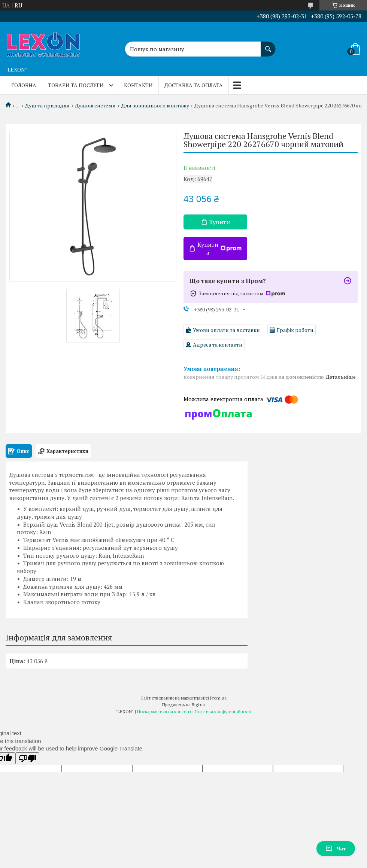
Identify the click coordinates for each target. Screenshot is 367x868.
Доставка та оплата (194, 85)
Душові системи (95, 106)
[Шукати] (268, 45)
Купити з (219, 249)
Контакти (138, 85)
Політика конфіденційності (223, 711)
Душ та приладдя (47, 106)
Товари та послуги (76, 85)
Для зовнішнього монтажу (155, 106)
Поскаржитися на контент (164, 711)
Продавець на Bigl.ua (183, 705)
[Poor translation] (27, 758)
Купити (219, 222)
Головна (24, 85)
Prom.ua (218, 698)
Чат (336, 848)
